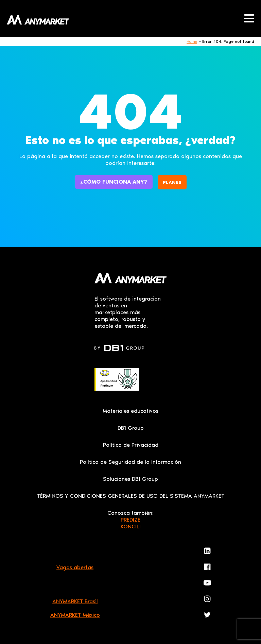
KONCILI (131, 527)
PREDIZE (130, 520)
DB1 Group (131, 428)
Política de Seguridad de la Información (130, 462)
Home (192, 41)
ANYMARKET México (75, 615)
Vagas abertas (75, 567)
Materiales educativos (130, 411)
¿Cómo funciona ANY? (114, 182)
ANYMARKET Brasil (75, 601)
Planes (172, 182)
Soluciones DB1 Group (130, 479)
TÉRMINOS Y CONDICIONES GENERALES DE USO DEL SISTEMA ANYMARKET (131, 496)
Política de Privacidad (131, 445)
